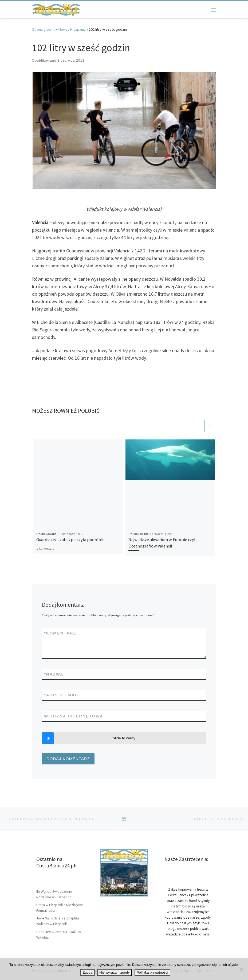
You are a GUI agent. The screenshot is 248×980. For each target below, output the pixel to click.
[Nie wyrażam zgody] (241, 969)
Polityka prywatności (152, 972)
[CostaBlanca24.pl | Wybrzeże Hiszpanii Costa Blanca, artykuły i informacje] (56, 9)
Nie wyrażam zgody (114, 972)
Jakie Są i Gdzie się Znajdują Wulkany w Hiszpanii (58, 921)
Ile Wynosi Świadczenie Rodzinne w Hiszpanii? (54, 894)
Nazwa (54, 674)
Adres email (62, 695)
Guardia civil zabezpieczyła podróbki (70, 539)
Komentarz (60, 633)
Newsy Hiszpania (72, 29)
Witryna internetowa (74, 716)
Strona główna (44, 29)
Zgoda (87, 972)
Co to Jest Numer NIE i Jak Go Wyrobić (59, 935)
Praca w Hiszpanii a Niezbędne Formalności (60, 908)
